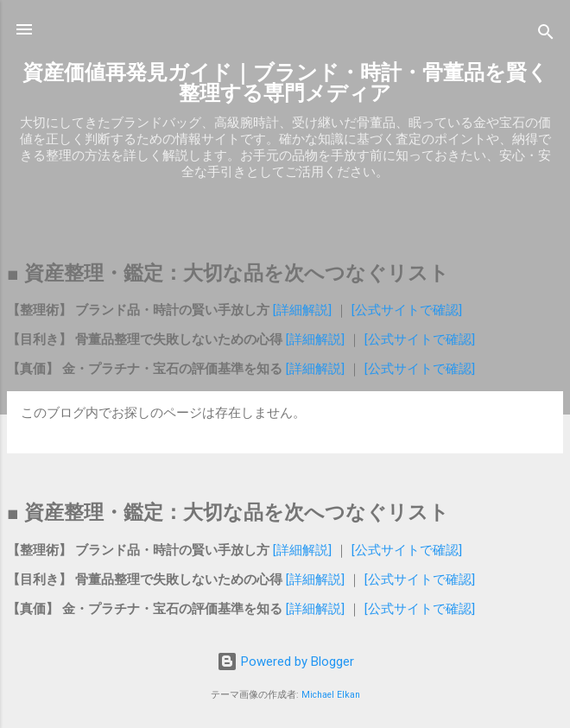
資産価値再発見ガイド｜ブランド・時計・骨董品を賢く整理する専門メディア (285, 83)
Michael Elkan (331, 695)
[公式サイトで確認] (405, 310)
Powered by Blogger (285, 662)
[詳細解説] (304, 310)
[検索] (546, 35)
